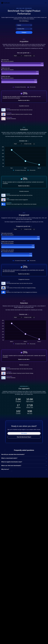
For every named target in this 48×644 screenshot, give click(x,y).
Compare (24, 32)
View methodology (24, 21)
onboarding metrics (22, 132)
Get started (24, 433)
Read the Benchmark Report (24, 437)
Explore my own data (24, 100)
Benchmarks (29, 8)
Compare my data (28, 56)
